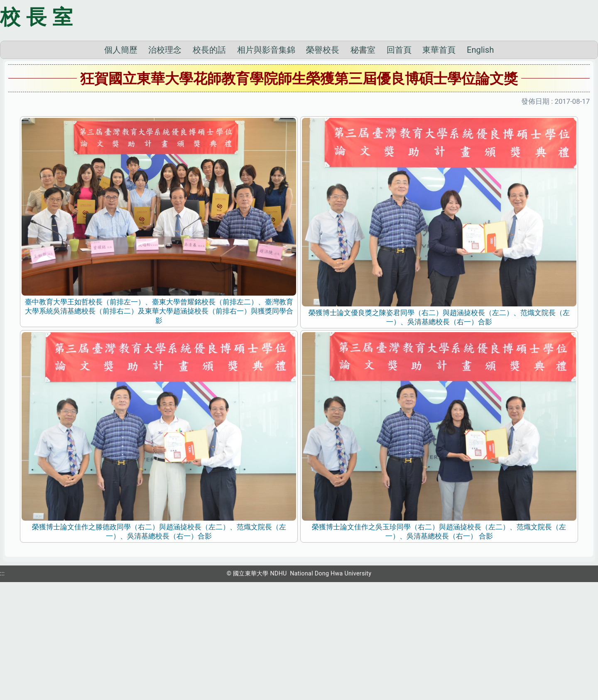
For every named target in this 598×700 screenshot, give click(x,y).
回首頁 (399, 165)
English (480, 165)
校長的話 (209, 165)
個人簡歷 (121, 165)
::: (2, 689)
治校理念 (165, 165)
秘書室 (363, 165)
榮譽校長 (323, 165)
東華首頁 (439, 165)
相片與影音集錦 (266, 165)
